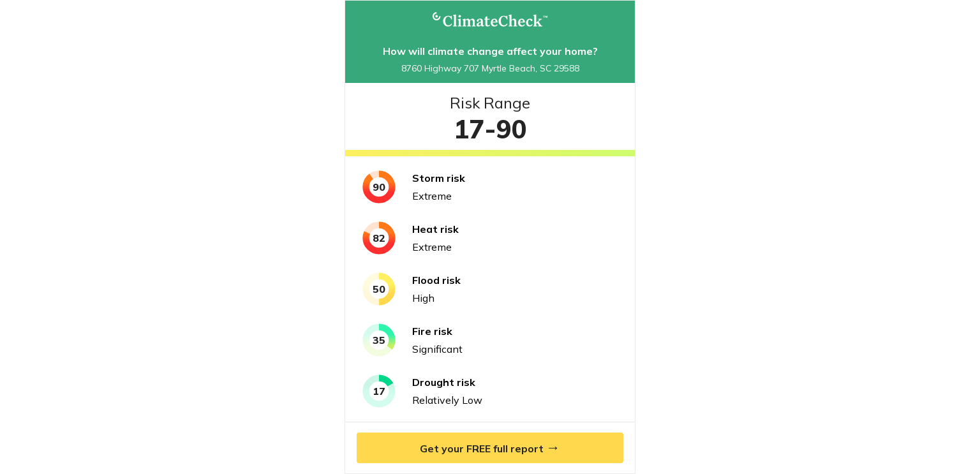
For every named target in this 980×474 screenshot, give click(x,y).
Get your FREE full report (490, 447)
